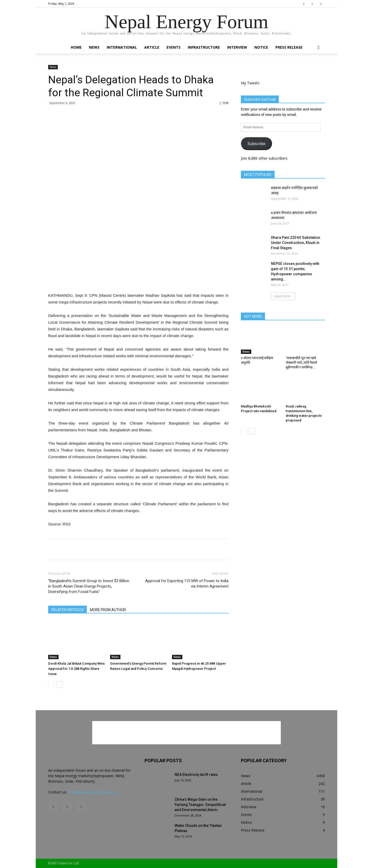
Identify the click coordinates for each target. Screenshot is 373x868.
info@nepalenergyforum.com (93, 792)
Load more (283, 296)
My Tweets (250, 83)
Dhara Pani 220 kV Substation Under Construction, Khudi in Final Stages (296, 243)
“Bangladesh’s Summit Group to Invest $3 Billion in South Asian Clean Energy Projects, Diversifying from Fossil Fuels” (89, 586)
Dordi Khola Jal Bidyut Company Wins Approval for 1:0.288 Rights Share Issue (76, 669)
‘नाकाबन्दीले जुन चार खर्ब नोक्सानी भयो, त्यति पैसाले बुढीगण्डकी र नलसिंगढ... (301, 363)
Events (174, 47)
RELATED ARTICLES (67, 610)
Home (76, 47)
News (94, 47)
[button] (319, 48)
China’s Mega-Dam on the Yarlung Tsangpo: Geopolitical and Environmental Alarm (200, 805)
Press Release (289, 47)
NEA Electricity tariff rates (196, 775)
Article (152, 47)
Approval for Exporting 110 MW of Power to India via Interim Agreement (187, 584)
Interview (237, 47)
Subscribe (256, 144)
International (122, 47)
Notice (261, 47)
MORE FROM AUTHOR (108, 610)
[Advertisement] (138, 279)
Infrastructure (204, 47)
